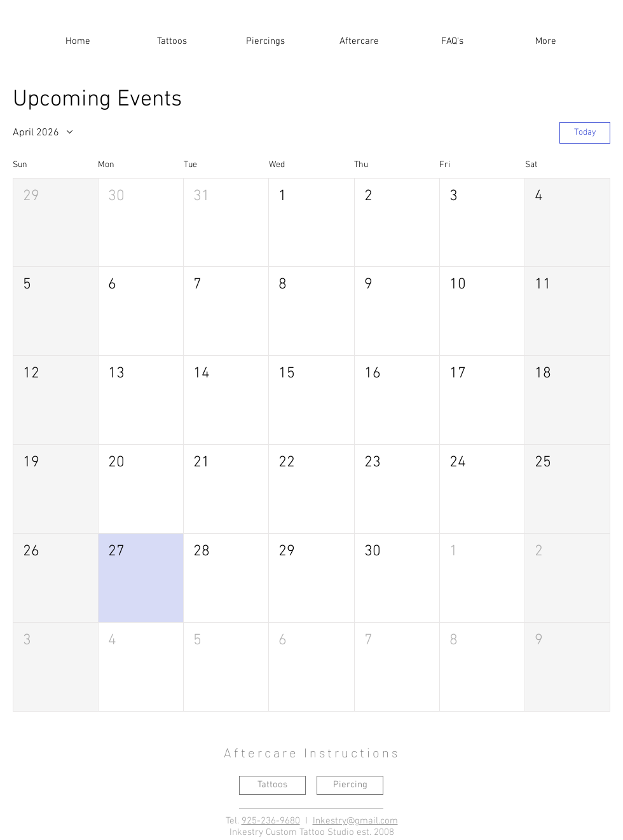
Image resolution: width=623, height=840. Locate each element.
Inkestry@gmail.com (355, 821)
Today (585, 132)
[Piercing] (350, 785)
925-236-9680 (271, 821)
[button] (172, 36)
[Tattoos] (272, 785)
